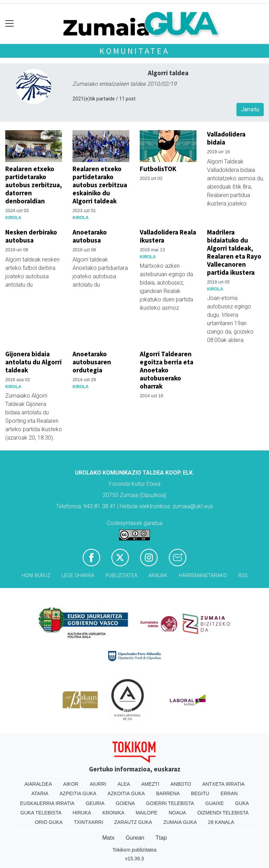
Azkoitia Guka (126, 793)
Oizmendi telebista (223, 813)
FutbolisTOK (158, 169)
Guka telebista (41, 813)
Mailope (146, 813)
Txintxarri (88, 822)
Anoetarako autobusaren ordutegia (92, 362)
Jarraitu (250, 109)
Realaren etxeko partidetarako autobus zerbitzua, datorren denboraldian (34, 185)
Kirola (13, 218)
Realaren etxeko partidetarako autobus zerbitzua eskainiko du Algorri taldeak (100, 185)
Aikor (71, 784)
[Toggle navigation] (10, 24)
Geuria (95, 803)
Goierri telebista (170, 803)
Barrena (168, 793)
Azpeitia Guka (78, 793)
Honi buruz (36, 576)
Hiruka (82, 813)
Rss (243, 576)
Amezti (150, 784)
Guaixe (215, 803)
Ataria (40, 793)
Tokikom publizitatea (134, 850)
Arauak (158, 576)
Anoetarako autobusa (90, 236)
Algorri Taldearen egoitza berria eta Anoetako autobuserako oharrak (167, 370)
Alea (124, 784)
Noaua (177, 813)
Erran (229, 793)
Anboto (181, 784)
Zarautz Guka (133, 822)
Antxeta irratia (223, 784)
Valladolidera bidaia (226, 138)
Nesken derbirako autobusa (31, 236)
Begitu (200, 793)
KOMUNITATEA (134, 51)
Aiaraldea (38, 784)
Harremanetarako (203, 576)
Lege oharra (78, 576)
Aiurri (98, 784)
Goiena (125, 803)
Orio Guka (49, 822)
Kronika (113, 813)
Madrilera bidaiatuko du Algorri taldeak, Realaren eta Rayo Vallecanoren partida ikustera (234, 252)
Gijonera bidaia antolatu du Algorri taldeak (33, 362)
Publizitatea (121, 576)
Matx (108, 838)
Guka (242, 803)
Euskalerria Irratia (47, 803)
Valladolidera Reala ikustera (168, 236)
